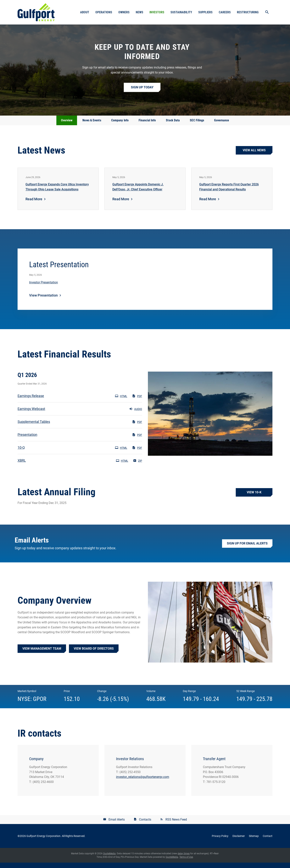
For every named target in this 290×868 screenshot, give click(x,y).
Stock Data (173, 126)
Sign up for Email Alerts (247, 549)
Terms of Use (186, 862)
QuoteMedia (109, 859)
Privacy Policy (220, 841)
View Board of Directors (94, 654)
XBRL (22, 466)
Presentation (27, 440)
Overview (67, 126)
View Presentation (43, 301)
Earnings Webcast (31, 414)
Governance (222, 126)
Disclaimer (239, 841)
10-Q (21, 453)
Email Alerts (117, 825)
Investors (157, 12)
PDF (137, 401)
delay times (184, 859)
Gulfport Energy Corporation (43, 841)
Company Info (120, 126)
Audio (136, 414)
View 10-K (254, 498)
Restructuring (248, 12)
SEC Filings (197, 126)
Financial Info (147, 126)
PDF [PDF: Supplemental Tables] (137, 427)
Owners (124, 12)
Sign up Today (142, 93)
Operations (104, 12)
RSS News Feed (176, 825)
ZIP (138, 466)
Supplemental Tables (34, 427)
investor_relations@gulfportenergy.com (143, 782)
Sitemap (254, 841)
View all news (254, 156)
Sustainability (181, 12)
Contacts (145, 825)
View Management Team (42, 654)
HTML (121, 401)
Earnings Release (31, 401)
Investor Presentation (44, 288)
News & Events (92, 126)
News (139, 12)
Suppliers (205, 12)
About (85, 12)
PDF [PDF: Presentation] (137, 440)
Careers (225, 12)
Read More (34, 204)
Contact (268, 841)
